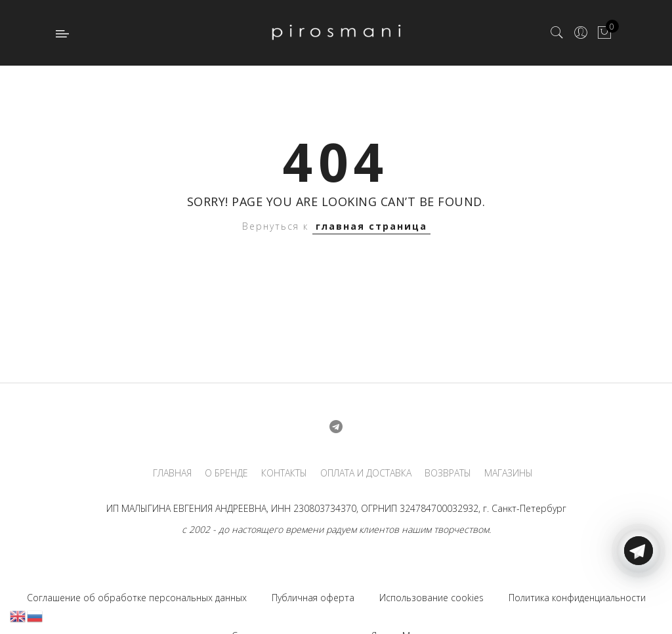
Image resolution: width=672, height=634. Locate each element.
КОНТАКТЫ (284, 473)
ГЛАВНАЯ (172, 473)
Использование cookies (431, 598)
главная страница (371, 226)
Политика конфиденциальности (577, 598)
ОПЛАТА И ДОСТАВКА (366, 473)
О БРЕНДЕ (226, 473)
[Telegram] (639, 603)
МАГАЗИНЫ (509, 473)
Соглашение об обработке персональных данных (137, 598)
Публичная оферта (313, 598)
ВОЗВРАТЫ (448, 473)
